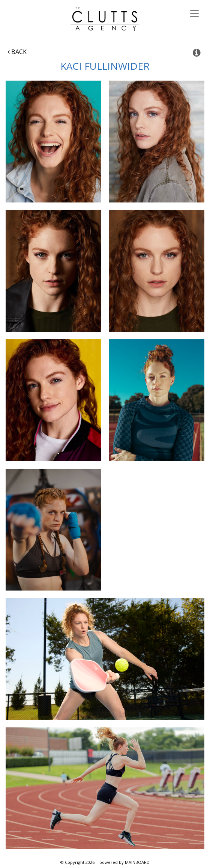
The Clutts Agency (105, 19)
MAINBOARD (137, 862)
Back (17, 52)
